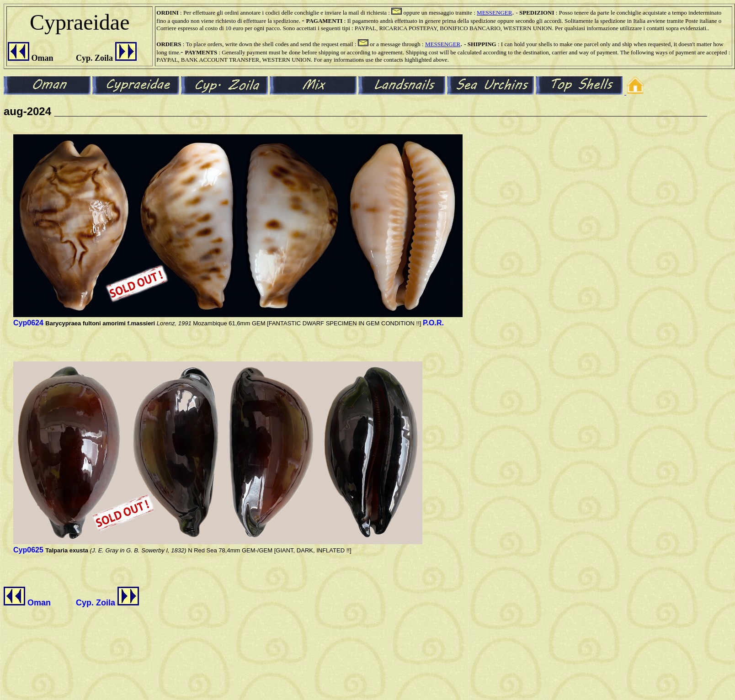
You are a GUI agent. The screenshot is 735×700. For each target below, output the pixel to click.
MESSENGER (494, 13)
